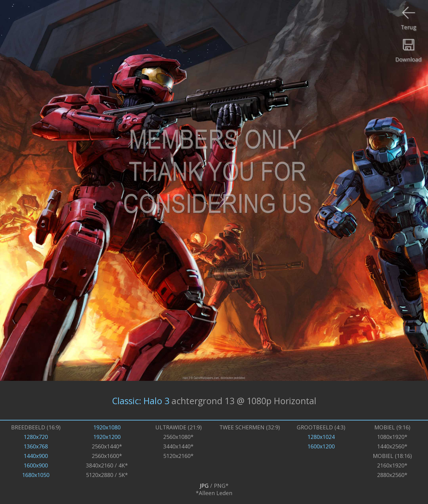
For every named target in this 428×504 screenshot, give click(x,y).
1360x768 (36, 446)
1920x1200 (107, 437)
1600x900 (36, 465)
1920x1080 (107, 427)
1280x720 (36, 437)
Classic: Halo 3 (141, 400)
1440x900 (36, 456)
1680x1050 (36, 475)
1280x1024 (321, 437)
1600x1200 (321, 446)
